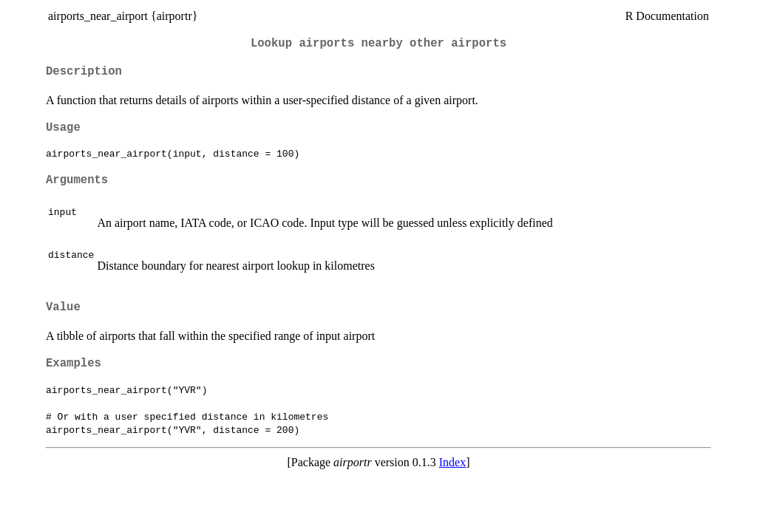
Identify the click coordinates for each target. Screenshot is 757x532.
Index (452, 462)
